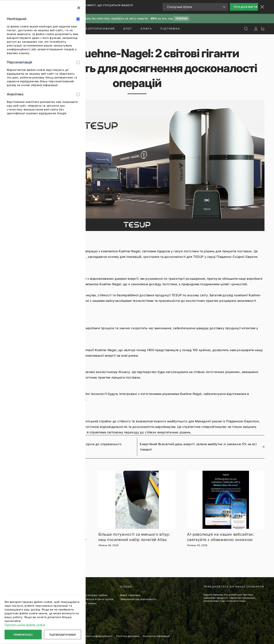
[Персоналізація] (78, 62)
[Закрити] (79, 8)
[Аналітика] (78, 94)
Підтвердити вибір (63, 635)
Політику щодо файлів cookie (25, 625)
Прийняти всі (23, 635)
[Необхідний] (78, 19)
